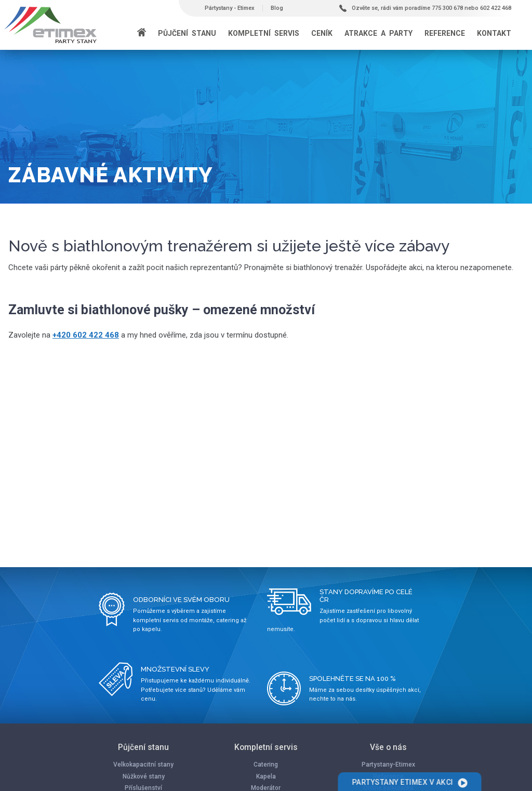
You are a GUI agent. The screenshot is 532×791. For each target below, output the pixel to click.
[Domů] (142, 33)
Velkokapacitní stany (143, 765)
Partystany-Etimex (388, 765)
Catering (266, 765)
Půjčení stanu (187, 33)
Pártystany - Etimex (230, 8)
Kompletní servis (264, 33)
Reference (445, 33)
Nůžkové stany (144, 776)
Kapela (266, 776)
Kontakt (494, 33)
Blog (277, 8)
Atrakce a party (378, 33)
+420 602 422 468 (86, 335)
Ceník (322, 33)
